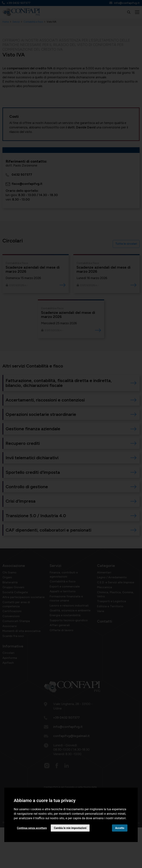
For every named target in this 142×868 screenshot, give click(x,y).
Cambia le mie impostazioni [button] (70, 828)
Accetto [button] (120, 828)
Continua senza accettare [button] (32, 828)
